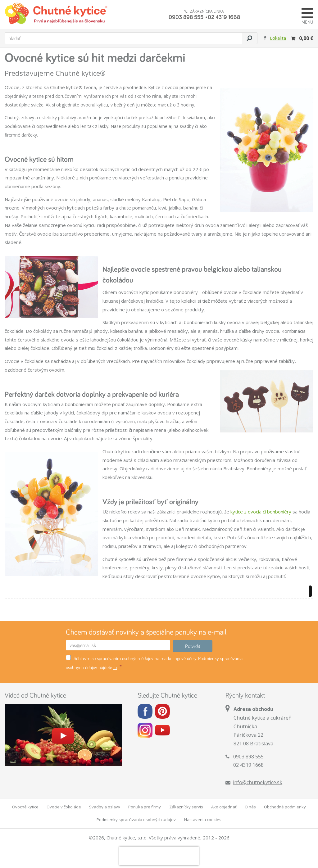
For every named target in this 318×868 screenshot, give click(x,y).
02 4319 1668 (224, 17)
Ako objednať (224, 807)
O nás (250, 807)
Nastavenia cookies (203, 820)
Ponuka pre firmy (145, 807)
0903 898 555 (186, 17)
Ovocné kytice (25, 807)
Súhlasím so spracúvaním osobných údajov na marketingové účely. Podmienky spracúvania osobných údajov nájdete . (154, 663)
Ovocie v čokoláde (64, 807)
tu (115, 667)
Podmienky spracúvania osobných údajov (136, 820)
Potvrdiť (193, 646)
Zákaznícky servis (186, 807)
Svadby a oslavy (105, 807)
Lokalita (278, 38)
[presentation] (159, 856)
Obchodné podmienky (285, 807)
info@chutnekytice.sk (258, 782)
